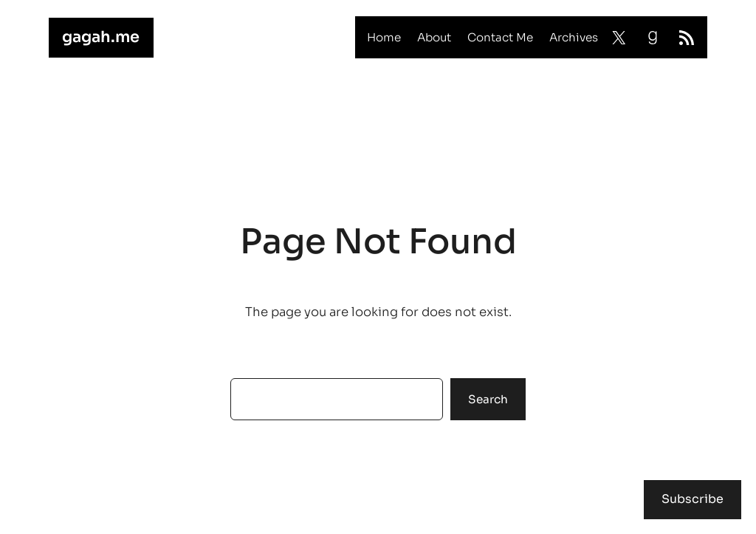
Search (488, 399)
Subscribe (693, 499)
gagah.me (101, 37)
